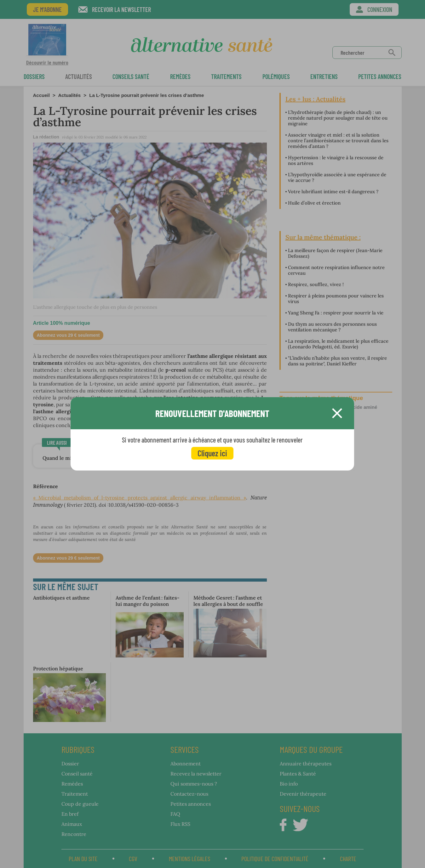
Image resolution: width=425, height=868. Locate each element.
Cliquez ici (212, 453)
